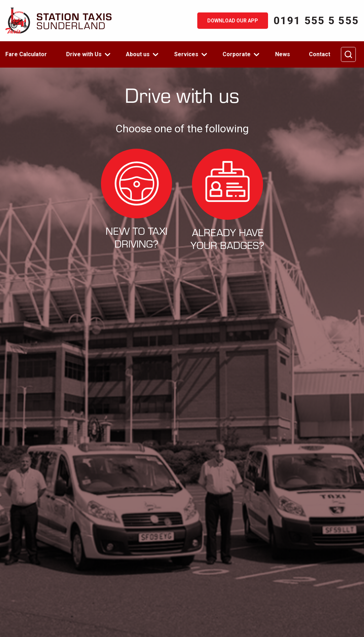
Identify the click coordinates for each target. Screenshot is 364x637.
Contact (320, 54)
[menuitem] (30, 54)
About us (138, 54)
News (283, 54)
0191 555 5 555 (316, 21)
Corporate (237, 54)
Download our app (233, 21)
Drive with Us (84, 54)
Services (186, 54)
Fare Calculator (26, 54)
